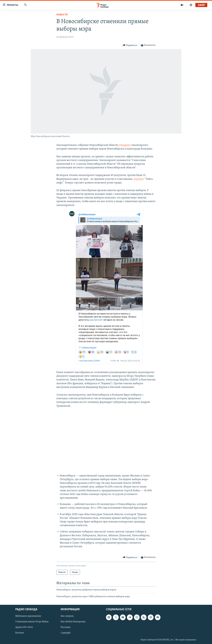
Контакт (20, 633)
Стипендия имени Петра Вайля (32, 622)
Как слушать (67, 616)
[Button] (130, 45)
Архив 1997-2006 (24, 627)
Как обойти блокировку (73, 622)
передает (139, 179)
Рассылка (66, 627)
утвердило (125, 145)
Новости (62, 15)
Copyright (66, 633)
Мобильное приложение (28, 616)
